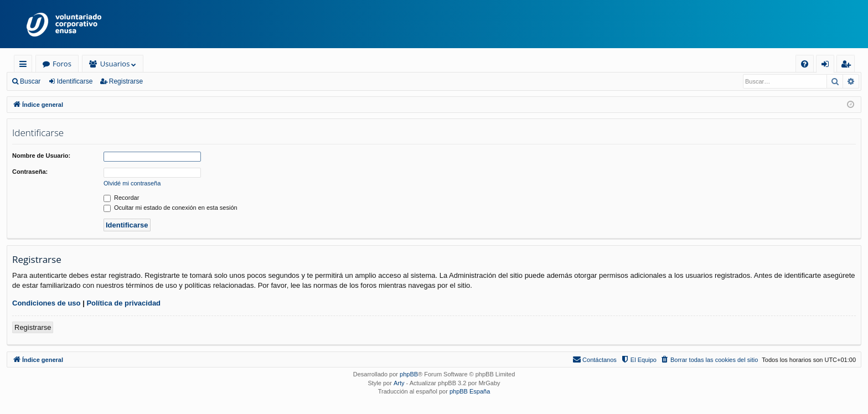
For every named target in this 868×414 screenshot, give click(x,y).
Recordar (121, 198)
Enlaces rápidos (25, 66)
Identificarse (75, 81)
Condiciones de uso (46, 303)
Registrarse (126, 81)
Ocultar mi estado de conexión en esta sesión (170, 208)
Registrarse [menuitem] (848, 66)
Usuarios (115, 64)
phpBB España (470, 391)
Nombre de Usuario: (41, 156)
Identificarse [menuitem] (828, 66)
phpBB (409, 374)
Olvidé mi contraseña (132, 183)
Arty (399, 383)
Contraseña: (30, 172)
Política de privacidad (123, 303)
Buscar (30, 81)
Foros (62, 64)
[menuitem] (805, 64)
